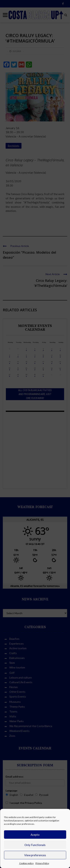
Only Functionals (35, 845)
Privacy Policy (42, 863)
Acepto (35, 835)
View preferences (35, 855)
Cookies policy (26, 863)
